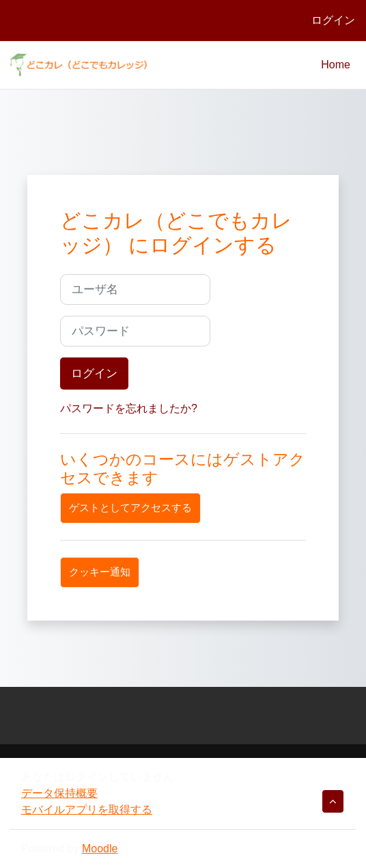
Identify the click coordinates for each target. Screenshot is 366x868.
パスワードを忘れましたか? (129, 408)
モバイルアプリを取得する (87, 810)
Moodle (100, 849)
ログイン (333, 20)
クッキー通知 (100, 572)
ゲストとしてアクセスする (130, 508)
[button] (333, 801)
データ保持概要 (59, 793)
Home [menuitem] (336, 65)
